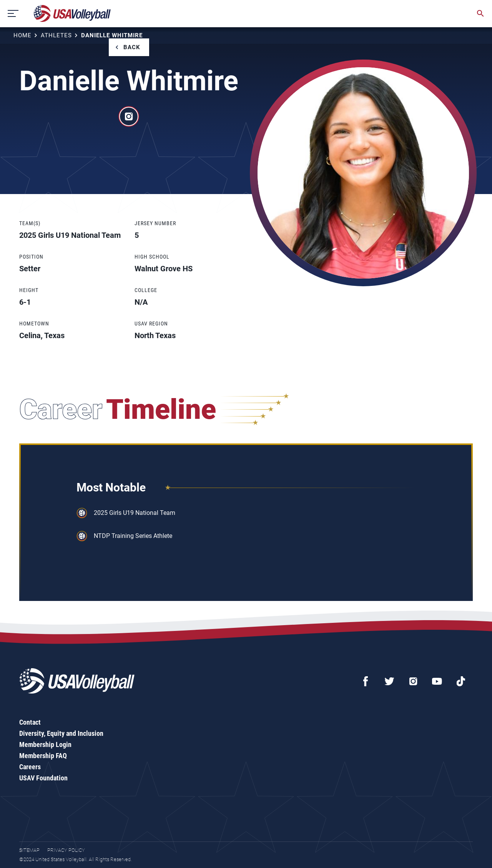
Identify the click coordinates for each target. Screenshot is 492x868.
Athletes (56, 35)
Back (132, 47)
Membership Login (45, 744)
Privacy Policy (66, 850)
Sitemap (29, 850)
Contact (30, 722)
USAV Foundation (43, 778)
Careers (30, 767)
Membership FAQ (43, 756)
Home (22, 35)
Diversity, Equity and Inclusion (61, 733)
